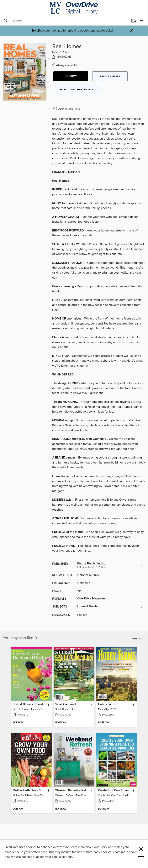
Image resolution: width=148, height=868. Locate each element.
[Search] (5, 21)
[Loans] (134, 22)
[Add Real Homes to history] (67, 109)
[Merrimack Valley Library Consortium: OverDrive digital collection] (74, 8)
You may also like (21, 638)
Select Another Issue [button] (77, 90)
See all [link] (137, 639)
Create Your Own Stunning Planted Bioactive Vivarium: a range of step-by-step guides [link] (115, 791)
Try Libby (38, 31)
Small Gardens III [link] (66, 704)
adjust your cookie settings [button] (54, 857)
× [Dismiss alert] (131, 31)
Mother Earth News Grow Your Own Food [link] (29, 791)
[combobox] (66, 21)
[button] (71, 76)
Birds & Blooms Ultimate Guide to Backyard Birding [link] (29, 704)
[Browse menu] (142, 21)
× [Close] (141, 850)
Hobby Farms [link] (107, 704)
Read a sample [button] (110, 77)
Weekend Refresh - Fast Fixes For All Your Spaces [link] (72, 791)
